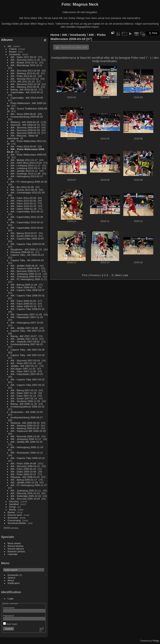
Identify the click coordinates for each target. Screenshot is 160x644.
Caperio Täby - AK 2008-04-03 (27, 260)
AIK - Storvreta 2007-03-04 (25, 360)
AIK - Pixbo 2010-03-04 (23, 146)
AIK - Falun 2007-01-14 (23, 396)
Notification (14, 583)
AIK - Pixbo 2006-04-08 (23, 463)
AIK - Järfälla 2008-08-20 (24, 266)
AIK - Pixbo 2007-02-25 (23, 363)
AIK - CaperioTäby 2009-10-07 (27, 239)
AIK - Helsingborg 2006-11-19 (27, 447)
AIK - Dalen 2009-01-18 (24, 209)
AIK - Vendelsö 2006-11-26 (25, 401)
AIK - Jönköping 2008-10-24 (26, 274)
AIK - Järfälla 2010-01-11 (24, 171)
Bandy (13, 509)
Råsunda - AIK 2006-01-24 (25, 477)
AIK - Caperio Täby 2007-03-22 (28, 379)
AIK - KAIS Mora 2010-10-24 (26, 163)
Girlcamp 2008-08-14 (22, 252)
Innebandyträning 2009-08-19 (27, 117)
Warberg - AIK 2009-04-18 (25, 122)
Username (9, 608)
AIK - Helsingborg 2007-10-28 (27, 323)
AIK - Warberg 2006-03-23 (25, 425)
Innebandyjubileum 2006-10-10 (27, 407)
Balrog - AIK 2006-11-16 (24, 404)
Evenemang (14, 520)
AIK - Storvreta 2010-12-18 (25, 84)
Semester (13, 518)
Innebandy (15, 54)
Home (55, 35)
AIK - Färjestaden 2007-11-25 (27, 317)
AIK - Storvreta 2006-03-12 (25, 466)
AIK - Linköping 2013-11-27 (26, 165)
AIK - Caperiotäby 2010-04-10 (27, 222)
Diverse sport (15, 515)
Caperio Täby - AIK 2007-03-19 (28, 355)
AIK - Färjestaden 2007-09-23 (27, 374)
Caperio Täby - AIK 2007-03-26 (28, 350)
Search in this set (74, 47)
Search (12, 578)
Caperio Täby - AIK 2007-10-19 (28, 331)
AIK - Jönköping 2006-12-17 (26, 439)
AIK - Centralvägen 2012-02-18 (28, 192)
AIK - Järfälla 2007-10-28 (24, 328)
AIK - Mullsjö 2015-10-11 (24, 62)
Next (118, 275)
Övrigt (12, 507)
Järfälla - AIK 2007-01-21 (24, 366)
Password (9, 616)
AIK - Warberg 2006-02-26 (25, 428)
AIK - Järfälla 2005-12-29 (24, 482)
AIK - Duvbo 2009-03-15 (24, 236)
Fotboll (13, 49)
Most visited (14, 543)
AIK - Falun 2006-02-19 (23, 469)
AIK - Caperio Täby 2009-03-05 (28, 244)
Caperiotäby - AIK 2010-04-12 (27, 92)
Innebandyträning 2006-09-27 (27, 417)
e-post (96, 24)
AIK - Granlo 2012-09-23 (24, 190)
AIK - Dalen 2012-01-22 (24, 206)
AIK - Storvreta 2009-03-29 (25, 130)
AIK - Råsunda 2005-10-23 (25, 493)
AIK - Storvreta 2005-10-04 (25, 499)
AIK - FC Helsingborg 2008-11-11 (29, 279)
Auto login (10, 624)
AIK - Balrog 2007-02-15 (24, 390)
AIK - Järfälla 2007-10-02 (24, 339)
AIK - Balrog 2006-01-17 (24, 480)
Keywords (13, 575)
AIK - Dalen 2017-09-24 (24, 57)
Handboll (14, 504)
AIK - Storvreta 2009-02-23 (25, 133)
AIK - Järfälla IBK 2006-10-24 (27, 442)
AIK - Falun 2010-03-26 (23, 201)
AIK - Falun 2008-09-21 (23, 287)
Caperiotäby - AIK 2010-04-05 (27, 98)
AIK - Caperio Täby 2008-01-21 (28, 309)
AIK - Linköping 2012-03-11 (26, 168)
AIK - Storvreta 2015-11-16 (25, 60)
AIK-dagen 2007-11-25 (23, 369)
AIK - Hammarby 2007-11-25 (26, 314)
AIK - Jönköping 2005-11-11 (26, 491)
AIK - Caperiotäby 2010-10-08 (27, 217)
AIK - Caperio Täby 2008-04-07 (28, 290)
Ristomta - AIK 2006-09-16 (25, 423)
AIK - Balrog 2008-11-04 (24, 285)
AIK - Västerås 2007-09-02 (25, 341)
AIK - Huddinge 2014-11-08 (26, 174)
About (11, 580)
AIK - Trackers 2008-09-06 (25, 268)
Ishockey (14, 501)
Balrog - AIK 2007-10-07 (24, 336)
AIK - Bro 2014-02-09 (22, 187)
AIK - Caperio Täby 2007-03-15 (28, 385)
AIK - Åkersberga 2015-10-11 (27, 65)
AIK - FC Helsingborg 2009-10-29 (29, 182)
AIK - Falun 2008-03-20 (23, 301)
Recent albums (16, 549)
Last (125, 275)
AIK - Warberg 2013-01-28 (25, 73)
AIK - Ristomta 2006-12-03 (25, 436)
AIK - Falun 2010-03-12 (23, 203)
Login (11, 598)
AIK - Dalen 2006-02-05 (24, 472)
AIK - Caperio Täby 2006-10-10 (28, 458)
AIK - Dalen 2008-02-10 (24, 306)
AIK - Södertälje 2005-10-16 (26, 496)
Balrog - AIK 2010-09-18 (24, 90)
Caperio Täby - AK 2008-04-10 (27, 255)
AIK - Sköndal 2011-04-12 (25, 79)
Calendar (13, 554)
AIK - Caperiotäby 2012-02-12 (27, 211)
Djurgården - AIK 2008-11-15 (26, 249)
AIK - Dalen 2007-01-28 (24, 393)
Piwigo (156, 641)
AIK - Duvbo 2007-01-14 (24, 398)
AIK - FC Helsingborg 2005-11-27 (29, 485)
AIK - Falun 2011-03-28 (23, 198)
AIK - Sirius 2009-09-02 (23, 114)
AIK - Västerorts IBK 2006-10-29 (28, 431)
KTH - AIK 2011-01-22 (23, 81)
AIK (10, 46)
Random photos (16, 551)
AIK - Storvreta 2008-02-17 (25, 271)
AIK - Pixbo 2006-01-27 (23, 474)
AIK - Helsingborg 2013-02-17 (27, 176)
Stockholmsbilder (17, 523)
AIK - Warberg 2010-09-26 (25, 87)
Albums (7, 40)
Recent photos (16, 546)
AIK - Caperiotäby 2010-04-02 (27, 228)
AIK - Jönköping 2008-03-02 (26, 276)
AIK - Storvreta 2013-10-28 (25, 71)
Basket (13, 52)
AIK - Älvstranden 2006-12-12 (27, 453)
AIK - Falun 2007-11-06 (23, 371)
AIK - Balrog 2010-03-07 (24, 233)
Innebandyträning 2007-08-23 (27, 344)
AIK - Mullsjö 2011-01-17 (24, 160)
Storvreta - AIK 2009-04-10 (25, 125)
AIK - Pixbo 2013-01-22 (23, 76)
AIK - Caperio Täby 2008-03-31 (28, 295)
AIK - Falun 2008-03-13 (23, 304)
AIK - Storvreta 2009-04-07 (25, 127)
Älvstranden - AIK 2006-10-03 (27, 412)
